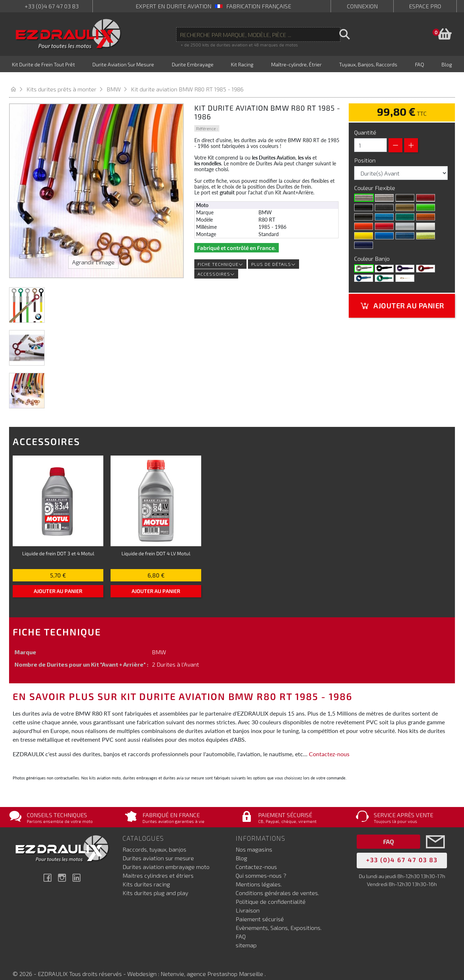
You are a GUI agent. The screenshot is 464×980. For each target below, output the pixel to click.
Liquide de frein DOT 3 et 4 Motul (58, 544)
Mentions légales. (259, 875)
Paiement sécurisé (260, 910)
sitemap (246, 936)
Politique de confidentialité (271, 892)
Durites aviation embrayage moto (166, 858)
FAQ (241, 927)
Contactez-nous (329, 745)
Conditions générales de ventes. (277, 884)
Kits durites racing (146, 875)
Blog (241, 849)
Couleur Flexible (375, 179)
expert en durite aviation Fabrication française (213, 6)
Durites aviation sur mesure (158, 849)
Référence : (207, 119)
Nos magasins (254, 840)
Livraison (248, 901)
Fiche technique (220, 255)
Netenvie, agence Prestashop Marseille (213, 965)
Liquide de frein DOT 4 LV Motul (156, 544)
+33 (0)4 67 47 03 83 (52, 6)
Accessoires (216, 265)
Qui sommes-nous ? (261, 866)
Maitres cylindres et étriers (158, 866)
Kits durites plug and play (155, 884)
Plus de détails (274, 255)
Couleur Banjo (373, 249)
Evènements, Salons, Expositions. (279, 919)
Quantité (365, 123)
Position (366, 151)
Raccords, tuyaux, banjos (154, 840)
